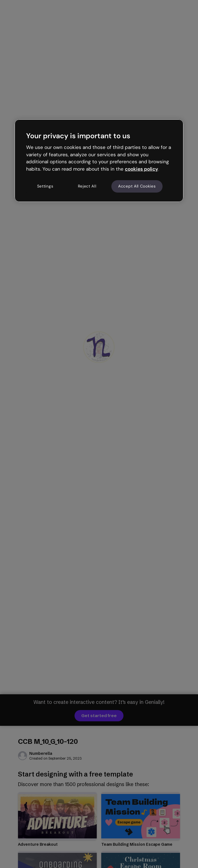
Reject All (87, 186)
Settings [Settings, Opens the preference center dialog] (45, 186)
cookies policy (141, 169)
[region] (99, 160)
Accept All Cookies (137, 186)
